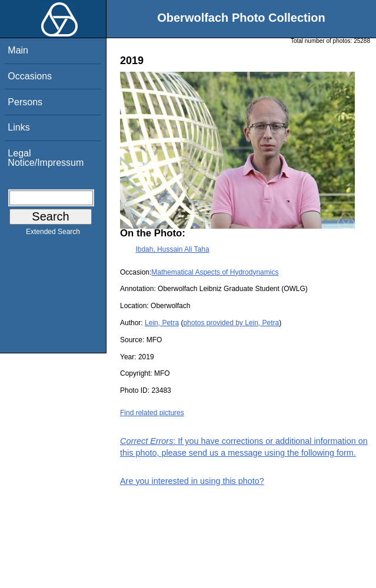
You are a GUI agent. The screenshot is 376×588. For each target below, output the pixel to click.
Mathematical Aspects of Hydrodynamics (215, 272)
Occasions (30, 76)
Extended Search (53, 234)
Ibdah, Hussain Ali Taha (172, 249)
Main (18, 50)
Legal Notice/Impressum (46, 158)
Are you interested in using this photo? (192, 481)
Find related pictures (152, 413)
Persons (25, 102)
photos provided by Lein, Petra (231, 323)
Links (19, 127)
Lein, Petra (162, 323)
